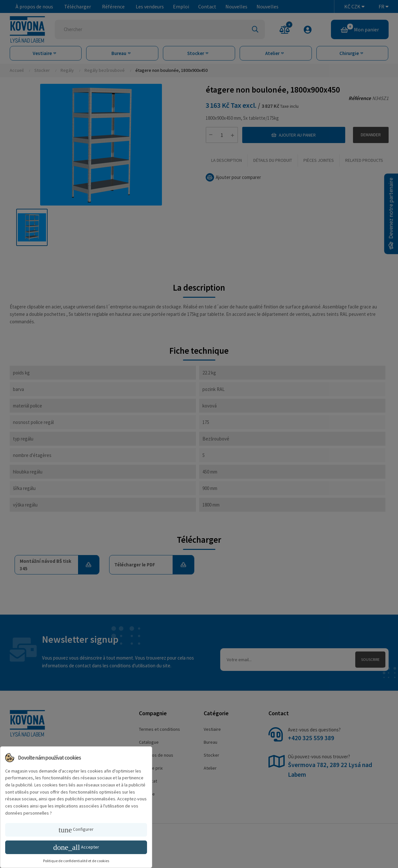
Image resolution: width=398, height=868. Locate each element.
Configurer (76, 830)
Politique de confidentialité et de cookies (76, 861)
